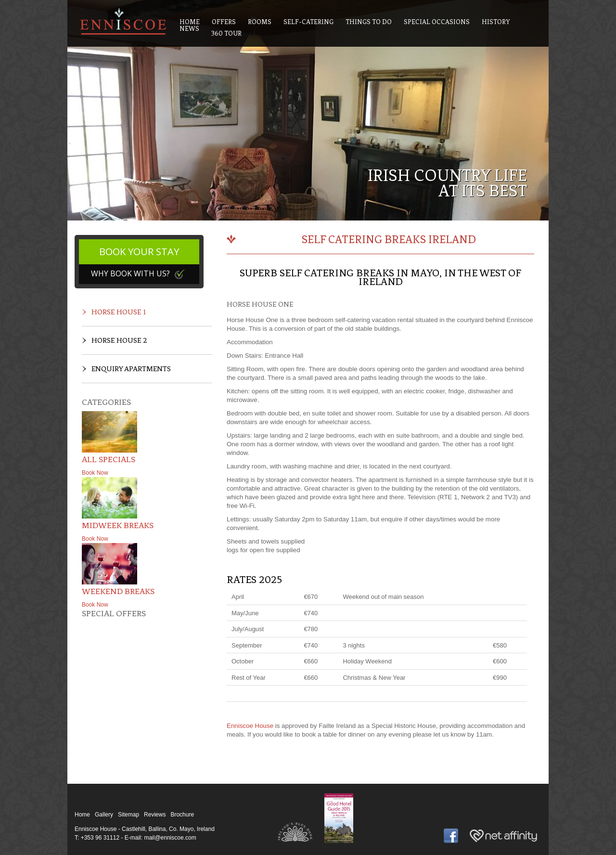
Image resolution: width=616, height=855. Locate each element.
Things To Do (369, 22)
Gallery (104, 815)
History (496, 22)
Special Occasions (437, 22)
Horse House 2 (119, 340)
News (189, 29)
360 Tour (226, 33)
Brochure (182, 815)
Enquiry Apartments (131, 369)
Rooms (260, 22)
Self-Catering (308, 22)
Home (82, 815)
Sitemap (128, 815)
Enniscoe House (250, 726)
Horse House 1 (119, 312)
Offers (224, 22)
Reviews (155, 815)
